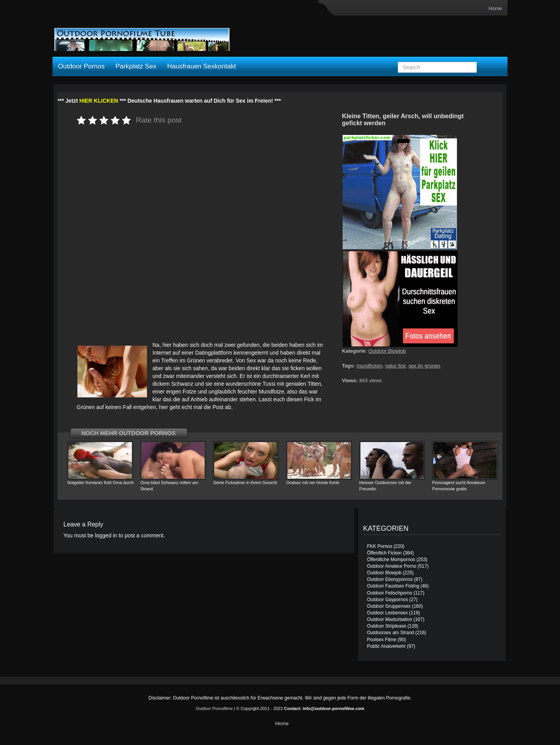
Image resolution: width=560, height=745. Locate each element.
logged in (106, 535)
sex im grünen (424, 366)
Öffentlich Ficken (384, 553)
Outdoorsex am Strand (391, 633)
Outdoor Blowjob (387, 351)
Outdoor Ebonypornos (390, 579)
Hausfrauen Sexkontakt (202, 66)
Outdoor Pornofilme (214, 708)
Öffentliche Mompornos (391, 560)
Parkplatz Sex (136, 66)
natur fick (395, 366)
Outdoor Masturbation (390, 619)
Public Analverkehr (386, 646)
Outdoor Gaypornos (388, 600)
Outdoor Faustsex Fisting (393, 586)
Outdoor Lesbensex (388, 613)
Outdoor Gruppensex (389, 606)
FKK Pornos (380, 546)
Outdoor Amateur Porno (392, 566)
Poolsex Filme (382, 640)
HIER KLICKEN (99, 101)
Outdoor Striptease (387, 626)
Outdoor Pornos (81, 66)
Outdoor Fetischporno (390, 593)
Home (495, 8)
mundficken (369, 366)
